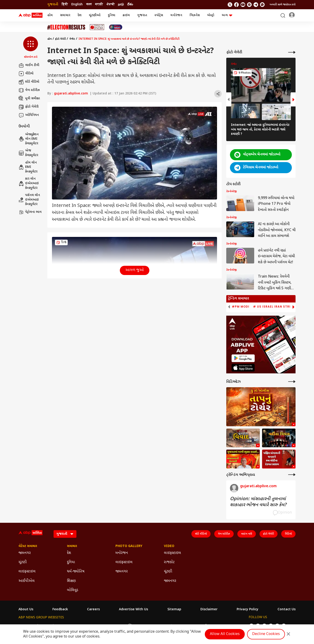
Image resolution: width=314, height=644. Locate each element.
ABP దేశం (204, 626)
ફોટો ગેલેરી (29, 107)
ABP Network (29, 626)
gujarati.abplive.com (71, 94)
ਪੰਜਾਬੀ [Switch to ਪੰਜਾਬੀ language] (110, 5)
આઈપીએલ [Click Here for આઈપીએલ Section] (27, 581)
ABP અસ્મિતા (127, 626)
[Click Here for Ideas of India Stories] (97, 27)
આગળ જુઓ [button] (135, 270)
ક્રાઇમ (126, 15)
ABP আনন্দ (87, 626)
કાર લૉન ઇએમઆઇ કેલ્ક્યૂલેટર (29, 183)
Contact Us (287, 610)
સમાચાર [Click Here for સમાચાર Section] (72, 546)
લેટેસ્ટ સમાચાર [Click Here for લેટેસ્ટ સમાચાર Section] (28, 546)
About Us (26, 610)
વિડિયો (288, 534)
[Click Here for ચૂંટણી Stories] (66, 27)
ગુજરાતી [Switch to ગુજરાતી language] (53, 5)
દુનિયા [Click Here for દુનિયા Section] (71, 562)
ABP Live (50, 626)
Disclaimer (209, 610)
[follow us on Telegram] (256, 5)
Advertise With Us (133, 610)
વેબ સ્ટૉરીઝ (29, 90)
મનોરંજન (176, 15)
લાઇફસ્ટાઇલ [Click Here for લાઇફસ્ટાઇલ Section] (27, 572)
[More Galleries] (292, 52)
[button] (31, 48)
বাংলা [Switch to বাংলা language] (89, 5)
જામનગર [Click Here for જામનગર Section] (25, 553)
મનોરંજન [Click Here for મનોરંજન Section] (122, 553)
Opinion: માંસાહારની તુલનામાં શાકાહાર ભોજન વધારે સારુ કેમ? (258, 502)
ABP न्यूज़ (69, 626)
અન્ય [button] (227, 15)
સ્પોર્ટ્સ (159, 15)
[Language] (65, 534)
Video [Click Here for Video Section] (169, 546)
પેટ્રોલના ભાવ (30, 212)
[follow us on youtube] (243, 5)
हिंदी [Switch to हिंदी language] (65, 5)
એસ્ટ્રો (211, 15)
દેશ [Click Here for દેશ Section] (69, 553)
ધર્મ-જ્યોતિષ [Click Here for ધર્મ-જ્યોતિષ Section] (76, 572)
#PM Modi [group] (241, 307)
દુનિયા (112, 15)
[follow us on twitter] (230, 5)
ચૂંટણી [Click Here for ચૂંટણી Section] (23, 562)
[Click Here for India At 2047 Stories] (116, 27)
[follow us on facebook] (236, 5)
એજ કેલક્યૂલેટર (28, 153)
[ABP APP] (243, 358)
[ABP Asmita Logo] (30, 15)
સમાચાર (65, 15)
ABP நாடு (186, 626)
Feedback (60, 610)
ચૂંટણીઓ (95, 15)
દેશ (80, 15)
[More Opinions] (292, 475)
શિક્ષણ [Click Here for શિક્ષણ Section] (71, 581)
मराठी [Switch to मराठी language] (99, 5)
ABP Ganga (148, 626)
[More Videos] (292, 382)
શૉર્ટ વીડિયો (29, 82)
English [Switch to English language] (77, 5)
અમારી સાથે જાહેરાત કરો (283, 5)
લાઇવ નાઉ (247, 534)
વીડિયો (26, 74)
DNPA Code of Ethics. (72, 635)
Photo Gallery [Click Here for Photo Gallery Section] (129, 546)
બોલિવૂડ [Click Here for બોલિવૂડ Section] (73, 590)
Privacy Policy (248, 610)
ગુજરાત (142, 15)
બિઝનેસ (195, 15)
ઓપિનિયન (29, 115)
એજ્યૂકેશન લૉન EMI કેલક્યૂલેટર (29, 139)
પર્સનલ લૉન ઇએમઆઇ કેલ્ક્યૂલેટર (29, 200)
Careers (93, 610)
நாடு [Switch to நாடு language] (121, 5)
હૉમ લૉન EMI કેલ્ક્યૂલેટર (28, 167)
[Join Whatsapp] (262, 5)
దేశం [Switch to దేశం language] (130, 5)
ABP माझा (106, 626)
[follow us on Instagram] (249, 5)
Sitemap (174, 610)
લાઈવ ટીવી (29, 65)
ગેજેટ (72, 39)
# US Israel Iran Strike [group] (274, 307)
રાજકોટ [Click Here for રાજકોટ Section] (169, 562)
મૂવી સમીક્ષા (29, 99)
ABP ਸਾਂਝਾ (168, 626)
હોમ (50, 15)
